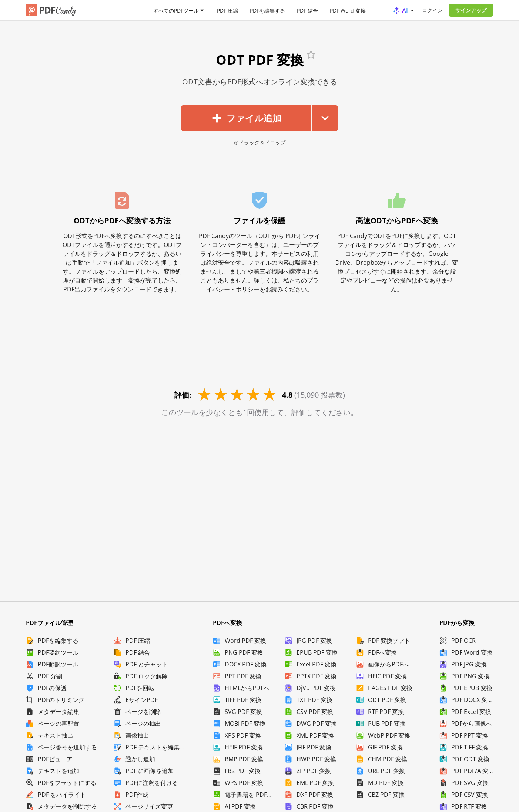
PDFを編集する (267, 10)
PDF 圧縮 (227, 10)
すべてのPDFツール (176, 10)
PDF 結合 (307, 10)
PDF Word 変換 (348, 10)
